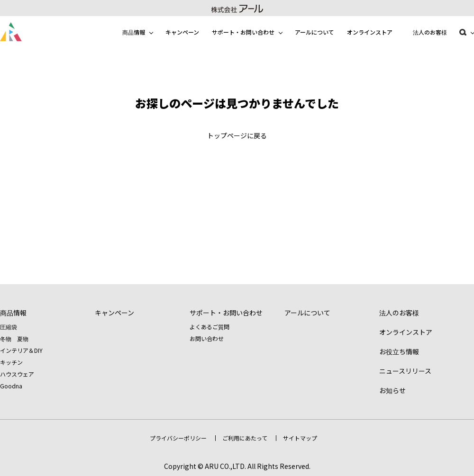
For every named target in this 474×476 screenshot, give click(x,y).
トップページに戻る (237, 135)
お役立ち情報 (399, 351)
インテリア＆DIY (21, 350)
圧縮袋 (9, 327)
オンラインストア (370, 32)
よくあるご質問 (210, 327)
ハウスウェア (17, 374)
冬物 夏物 (14, 338)
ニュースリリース (405, 371)
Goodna (11, 386)
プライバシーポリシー (178, 438)
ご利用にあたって (245, 438)
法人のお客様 (430, 32)
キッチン (11, 362)
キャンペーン (182, 32)
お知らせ (392, 390)
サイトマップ (300, 438)
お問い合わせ (207, 338)
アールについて (314, 32)
